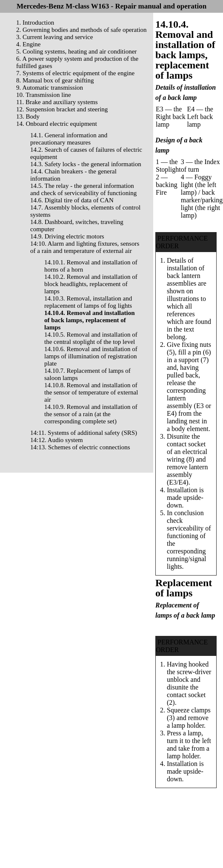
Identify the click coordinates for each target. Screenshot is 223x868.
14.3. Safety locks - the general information (86, 164)
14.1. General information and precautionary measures (69, 139)
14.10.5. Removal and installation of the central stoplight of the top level (91, 338)
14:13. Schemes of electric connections (80, 447)
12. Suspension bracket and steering (62, 109)
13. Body (28, 116)
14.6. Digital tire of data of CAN (72, 200)
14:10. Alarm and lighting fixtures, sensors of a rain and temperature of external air (85, 247)
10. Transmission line (44, 95)
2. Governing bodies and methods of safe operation (81, 30)
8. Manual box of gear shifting (55, 80)
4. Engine (29, 44)
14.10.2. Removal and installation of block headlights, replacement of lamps (91, 284)
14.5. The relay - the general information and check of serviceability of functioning (83, 189)
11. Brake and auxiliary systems (57, 102)
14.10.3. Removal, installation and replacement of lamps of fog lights (88, 302)
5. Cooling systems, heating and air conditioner (76, 51)
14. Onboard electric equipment (57, 124)
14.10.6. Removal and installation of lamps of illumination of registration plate (91, 356)
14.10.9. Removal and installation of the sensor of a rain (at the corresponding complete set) (91, 414)
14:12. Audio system (57, 440)
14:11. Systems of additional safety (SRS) (84, 433)
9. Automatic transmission (50, 88)
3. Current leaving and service (54, 37)
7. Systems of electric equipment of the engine (75, 73)
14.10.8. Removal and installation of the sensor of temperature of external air (91, 392)
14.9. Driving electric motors (67, 236)
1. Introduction (35, 23)
